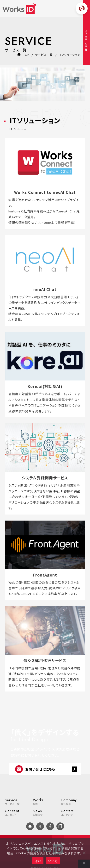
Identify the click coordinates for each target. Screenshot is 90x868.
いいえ (53, 861)
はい (38, 861)
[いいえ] (84, 853)
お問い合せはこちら (35, 769)
